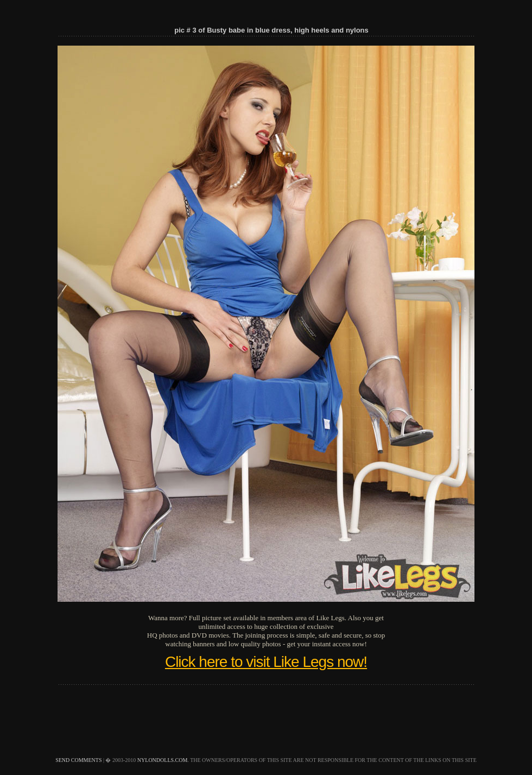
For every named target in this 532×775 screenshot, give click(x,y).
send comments (78, 760)
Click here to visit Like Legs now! (266, 662)
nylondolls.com (163, 760)
